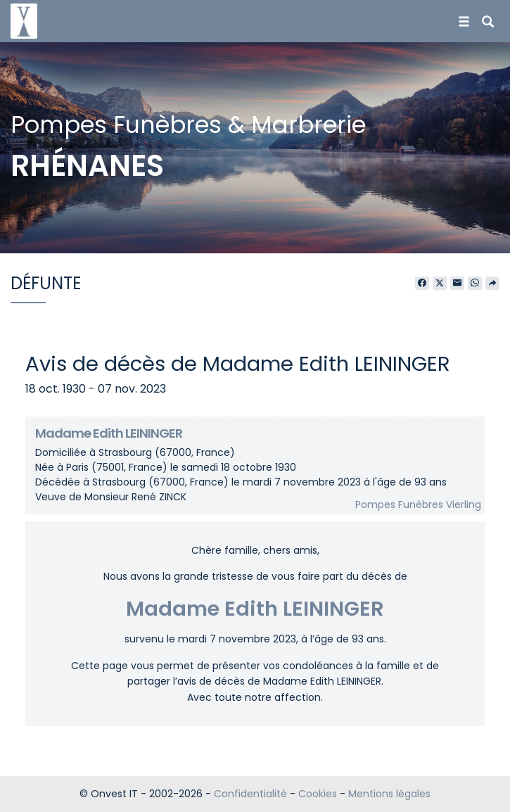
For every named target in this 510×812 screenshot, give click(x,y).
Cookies (318, 794)
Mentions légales (389, 794)
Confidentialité (250, 794)
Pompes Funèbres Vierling (418, 505)
